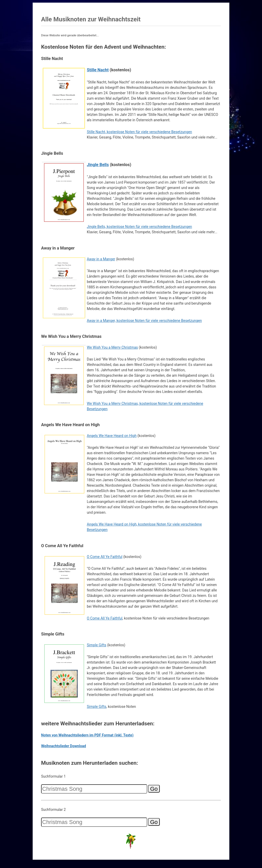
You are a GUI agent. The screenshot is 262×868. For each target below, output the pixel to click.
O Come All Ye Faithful (105, 557)
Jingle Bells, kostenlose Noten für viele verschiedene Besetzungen (139, 227)
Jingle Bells (98, 165)
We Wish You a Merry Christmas (112, 347)
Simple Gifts (97, 645)
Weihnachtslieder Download (64, 746)
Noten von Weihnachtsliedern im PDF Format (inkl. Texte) (87, 735)
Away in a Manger (101, 259)
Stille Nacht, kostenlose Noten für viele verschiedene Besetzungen (139, 132)
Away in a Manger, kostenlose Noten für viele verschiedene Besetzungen (144, 321)
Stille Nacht (98, 70)
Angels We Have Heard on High (112, 436)
